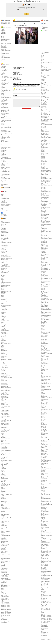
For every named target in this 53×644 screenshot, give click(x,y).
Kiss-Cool (2, 589)
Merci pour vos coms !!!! (4, 578)
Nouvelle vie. (3, 471)
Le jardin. (2, 416)
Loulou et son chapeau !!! (5, 397)
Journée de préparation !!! (5, 104)
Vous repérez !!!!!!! (4, 248)
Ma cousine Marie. (4, 597)
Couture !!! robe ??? (4, 142)
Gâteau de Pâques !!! (4, 408)
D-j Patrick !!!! (3, 34)
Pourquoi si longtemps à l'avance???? (4, 620)
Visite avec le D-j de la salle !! (5, 171)
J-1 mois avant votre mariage (5, 75)
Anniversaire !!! (3, 340)
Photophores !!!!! (3, 130)
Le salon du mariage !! (4, 164)
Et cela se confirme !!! (4, 381)
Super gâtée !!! (3, 380)
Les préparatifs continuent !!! (5, 351)
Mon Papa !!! (3, 58)
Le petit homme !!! (4, 319)
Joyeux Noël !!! (3, 313)
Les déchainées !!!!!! (4, 251)
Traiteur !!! (3, 184)
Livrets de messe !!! (4, 295)
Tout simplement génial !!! (5, 330)
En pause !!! (3, 434)
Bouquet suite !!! (3, 421)
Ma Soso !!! (3, 489)
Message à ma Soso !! (4, 336)
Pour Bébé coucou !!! (4, 513)
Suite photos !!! (3, 36)
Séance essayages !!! (4, 89)
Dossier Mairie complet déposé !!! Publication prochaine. (6, 260)
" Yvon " (2, 369)
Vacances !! (3, 346)
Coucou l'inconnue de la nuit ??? (6, 518)
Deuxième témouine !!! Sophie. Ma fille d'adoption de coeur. (6, 51)
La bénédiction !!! (3, 86)
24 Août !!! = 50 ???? (4, 341)
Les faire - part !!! (3, 159)
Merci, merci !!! (3, 252)
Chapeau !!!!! (3, 178)
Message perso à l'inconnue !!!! (5, 438)
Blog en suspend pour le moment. (6, 535)
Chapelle (43, 27)
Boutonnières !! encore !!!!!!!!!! (5, 168)
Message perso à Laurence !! (5, 602)
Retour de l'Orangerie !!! (5, 81)
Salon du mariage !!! (4, 324)
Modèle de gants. (3, 154)
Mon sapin (2, 319)
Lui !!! (2, 55)
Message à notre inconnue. (5, 560)
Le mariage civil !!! (4, 129)
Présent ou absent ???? (4, 273)
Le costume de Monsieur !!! (5, 107)
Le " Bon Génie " (3, 30)
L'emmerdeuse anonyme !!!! (5, 414)
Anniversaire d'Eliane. (4, 418)
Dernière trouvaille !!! (4, 168)
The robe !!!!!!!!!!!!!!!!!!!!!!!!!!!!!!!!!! (6, 77)
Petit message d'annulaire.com (5, 317)
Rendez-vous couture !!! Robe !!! (6, 148)
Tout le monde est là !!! (4, 374)
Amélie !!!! (2, 68)
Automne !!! (3, 498)
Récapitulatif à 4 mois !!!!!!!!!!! (5, 103)
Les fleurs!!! (3, 540)
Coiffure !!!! (3, 278)
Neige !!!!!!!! (3, 458)
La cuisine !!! (3, 471)
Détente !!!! (3, 235)
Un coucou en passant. (4, 525)
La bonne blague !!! (4, 269)
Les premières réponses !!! (5, 106)
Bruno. (2, 427)
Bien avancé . (3, 468)
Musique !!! (3, 87)
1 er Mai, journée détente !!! (5, 397)
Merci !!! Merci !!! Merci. (5, 587)
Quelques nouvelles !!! (4, 322)
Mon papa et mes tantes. (4, 45)
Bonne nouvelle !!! (4, 527)
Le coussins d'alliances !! (4, 171)
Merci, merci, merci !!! (4, 569)
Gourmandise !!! (3, 391)
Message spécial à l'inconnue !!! (6, 431)
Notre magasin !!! (3, 330)
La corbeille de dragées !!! (5, 354)
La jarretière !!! (3, 170)
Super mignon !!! (3, 549)
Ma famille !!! (3, 32)
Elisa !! (2, 316)
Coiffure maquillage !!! (4, 100)
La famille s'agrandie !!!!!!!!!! (5, 376)
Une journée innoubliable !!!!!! (5, 211)
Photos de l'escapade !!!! (4, 476)
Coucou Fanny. (3, 561)
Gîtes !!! (2, 133)
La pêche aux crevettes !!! (5, 571)
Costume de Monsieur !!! (5, 108)
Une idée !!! (3, 139)
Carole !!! (2, 437)
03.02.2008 (2, 449)
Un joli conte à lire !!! (4, 564)
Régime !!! (2, 488)
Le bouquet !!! (3, 114)
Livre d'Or (45, 20)
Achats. (2, 169)
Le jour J (4, 191)
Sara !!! (2, 222)
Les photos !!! (3, 101)
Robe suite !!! (3, 443)
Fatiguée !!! (3, 279)
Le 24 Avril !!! (3, 283)
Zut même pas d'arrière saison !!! (6, 547)
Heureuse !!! (3, 279)
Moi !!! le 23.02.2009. (4, 436)
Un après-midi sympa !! (4, 618)
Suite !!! (2, 167)
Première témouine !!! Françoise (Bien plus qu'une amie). (6, 52)
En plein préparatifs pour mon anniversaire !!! (5, 562)
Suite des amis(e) (3, 556)
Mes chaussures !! (3, 84)
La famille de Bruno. (4, 48)
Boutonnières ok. (3, 172)
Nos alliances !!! (3, 105)
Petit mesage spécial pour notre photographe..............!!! (5, 586)
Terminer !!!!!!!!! (3, 415)
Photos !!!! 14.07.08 (4, 596)
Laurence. (2, 609)
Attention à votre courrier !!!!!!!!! (6, 306)
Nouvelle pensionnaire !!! (5, 503)
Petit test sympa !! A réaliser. (5, 515)
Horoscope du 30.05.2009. (5, 387)
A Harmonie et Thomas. (4, 433)
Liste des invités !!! (4, 149)
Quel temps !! (3, 511)
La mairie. (2, 143)
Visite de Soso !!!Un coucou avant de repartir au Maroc (6, 378)
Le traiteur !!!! (3, 69)
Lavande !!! (3, 174)
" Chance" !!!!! (3, 601)
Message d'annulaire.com (5, 77)
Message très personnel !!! (5, 517)
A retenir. (2, 522)
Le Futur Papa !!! (3, 420)
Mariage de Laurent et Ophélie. (6, 430)
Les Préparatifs (5, 64)
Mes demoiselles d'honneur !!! (5, 206)
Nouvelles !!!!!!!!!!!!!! (4, 431)
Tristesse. (2, 505)
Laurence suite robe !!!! (4, 579)
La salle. (2, 185)
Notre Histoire (5, 20)
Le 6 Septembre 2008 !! (4, 545)
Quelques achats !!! (4, 539)
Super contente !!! (3, 437)
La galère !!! (3, 353)
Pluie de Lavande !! (4, 104)
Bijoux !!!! (2, 453)
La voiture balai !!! (4, 148)
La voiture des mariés (4, 356)
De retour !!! (3, 344)
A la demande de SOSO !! (5, 392)
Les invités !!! (3, 87)
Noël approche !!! (3, 481)
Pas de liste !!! (3, 189)
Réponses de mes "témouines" (5, 132)
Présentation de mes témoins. (5, 53)
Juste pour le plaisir (4, 456)
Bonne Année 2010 (4, 313)
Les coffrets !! (3, 198)
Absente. (2, 491)
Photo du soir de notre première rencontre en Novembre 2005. (6, 23)
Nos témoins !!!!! (3, 72)
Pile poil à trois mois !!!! (4, 288)
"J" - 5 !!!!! (3, 225)
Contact (44, 31)
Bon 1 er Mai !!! (3, 399)
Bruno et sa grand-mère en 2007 (6, 57)
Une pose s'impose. (4, 538)
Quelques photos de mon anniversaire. (4, 542)
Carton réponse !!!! (4, 302)
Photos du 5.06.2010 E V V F (5, 252)
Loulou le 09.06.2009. (4, 372)
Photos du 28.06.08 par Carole (5, 604)
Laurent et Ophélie (4, 59)
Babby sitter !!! (3, 94)
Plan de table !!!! (3, 67)
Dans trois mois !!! (4, 419)
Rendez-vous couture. (4, 156)
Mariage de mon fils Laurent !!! (6, 442)
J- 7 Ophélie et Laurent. (4, 367)
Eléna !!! (2, 36)
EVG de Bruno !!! (3, 71)
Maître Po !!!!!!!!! (3, 249)
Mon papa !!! (3, 31)
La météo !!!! (3, 224)
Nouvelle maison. (3, 472)
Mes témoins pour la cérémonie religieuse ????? (5, 49)
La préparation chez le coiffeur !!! (6, 205)
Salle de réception (45, 25)
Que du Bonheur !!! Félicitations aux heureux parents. (6, 40)
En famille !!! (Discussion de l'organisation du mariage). (5, 411)
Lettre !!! (2, 300)
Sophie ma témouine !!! (4, 448)
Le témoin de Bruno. (4, 47)
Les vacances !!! (3, 581)
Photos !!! (2, 207)
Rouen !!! (2, 262)
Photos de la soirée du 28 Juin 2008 (6, 613)
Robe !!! (2, 144)
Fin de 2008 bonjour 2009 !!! (5, 460)
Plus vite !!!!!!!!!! (3, 385)
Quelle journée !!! (3, 617)
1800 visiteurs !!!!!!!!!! (4, 499)
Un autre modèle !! (4, 445)
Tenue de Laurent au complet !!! (6, 390)
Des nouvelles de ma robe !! (5, 79)
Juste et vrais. (3, 566)
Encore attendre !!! (4, 262)
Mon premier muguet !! (4, 398)
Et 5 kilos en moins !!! (4, 425)
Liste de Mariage (6, 188)
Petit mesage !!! (3, 312)
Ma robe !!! (3, 182)
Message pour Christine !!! (5, 490)
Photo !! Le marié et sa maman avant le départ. (5, 363)
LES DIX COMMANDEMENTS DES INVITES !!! (6, 292)
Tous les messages (45, 52)
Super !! (2, 348)
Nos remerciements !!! (4, 221)
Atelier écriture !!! (4, 67)
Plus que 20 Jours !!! (4, 245)
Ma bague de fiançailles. (4, 24)
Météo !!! (2, 249)
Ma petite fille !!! (3, 316)
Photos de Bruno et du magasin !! (6, 299)
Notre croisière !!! (3, 215)
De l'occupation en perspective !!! (6, 494)
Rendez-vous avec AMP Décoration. (6, 282)
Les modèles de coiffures (4, 100)
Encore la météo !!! (4, 228)
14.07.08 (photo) (3, 593)
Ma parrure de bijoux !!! (4, 70)
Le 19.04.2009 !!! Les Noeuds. (5, 405)
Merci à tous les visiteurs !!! (5, 545)
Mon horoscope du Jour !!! (5, 272)
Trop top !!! (3, 335)
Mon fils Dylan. (3, 56)
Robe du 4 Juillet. (3, 365)
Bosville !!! (2, 400)
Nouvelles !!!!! (3, 326)
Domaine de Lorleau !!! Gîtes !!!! (6, 82)
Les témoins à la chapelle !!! (5, 137)
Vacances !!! (3, 343)
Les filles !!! (3, 250)
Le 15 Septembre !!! (4, 336)
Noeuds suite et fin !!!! (4, 126)
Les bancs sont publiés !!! (5, 255)
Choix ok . (2, 173)
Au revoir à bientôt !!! (4, 345)
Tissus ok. (2, 163)
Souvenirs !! (3, 524)
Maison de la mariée (45, 27)
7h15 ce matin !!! (3, 229)
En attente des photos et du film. (6, 222)
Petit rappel (3, 410)
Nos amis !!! (3, 591)
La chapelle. (3, 160)
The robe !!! (3, 383)
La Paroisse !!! (3, 311)
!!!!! (1, 150)
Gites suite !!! (3, 112)
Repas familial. (3, 509)
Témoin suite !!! (3, 46)
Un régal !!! (3, 492)
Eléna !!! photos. (3, 39)
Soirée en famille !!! (4, 501)
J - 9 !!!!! (2, 231)
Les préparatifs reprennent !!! (5, 342)
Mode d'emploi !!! (4, 563)
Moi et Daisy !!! (3, 435)
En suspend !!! (3, 538)
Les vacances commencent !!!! (5, 574)
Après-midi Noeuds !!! (4, 406)
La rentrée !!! (3, 548)
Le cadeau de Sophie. (4, 462)
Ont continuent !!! (4, 107)
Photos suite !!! (3, 203)
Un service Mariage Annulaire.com (46, 639)
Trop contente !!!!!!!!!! (4, 274)
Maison (2, 518)
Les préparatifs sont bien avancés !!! (6, 259)
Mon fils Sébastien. (4, 41)
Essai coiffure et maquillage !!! (5, 76)
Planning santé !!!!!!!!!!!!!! (5, 522)
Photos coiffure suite (4, 202)
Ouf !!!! (2, 282)
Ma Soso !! (2, 301)
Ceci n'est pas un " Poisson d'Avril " (6, 420)
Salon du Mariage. (4, 496)
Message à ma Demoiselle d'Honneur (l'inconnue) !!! (5, 423)
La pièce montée (3, 355)
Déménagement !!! (4, 474)
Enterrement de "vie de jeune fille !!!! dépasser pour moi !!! (6, 338)
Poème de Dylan (3, 379)
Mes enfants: (3, 60)
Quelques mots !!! (3, 548)
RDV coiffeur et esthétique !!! (5, 98)
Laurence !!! (3, 382)
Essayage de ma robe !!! (4, 255)
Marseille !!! (3, 228)
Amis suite (2, 557)
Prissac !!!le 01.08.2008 (4, 576)
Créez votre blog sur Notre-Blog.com (47, 638)
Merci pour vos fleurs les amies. (6, 603)
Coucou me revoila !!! (4, 455)
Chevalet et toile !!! (4, 162)
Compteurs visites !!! (4, 368)
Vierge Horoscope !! (4, 285)
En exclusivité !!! (3, 396)
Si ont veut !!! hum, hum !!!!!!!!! (6, 508)
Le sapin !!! (3, 465)
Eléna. (2, 429)
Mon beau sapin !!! (4, 468)
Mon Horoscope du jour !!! (5, 240)
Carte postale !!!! (3, 573)
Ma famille (2, 62)
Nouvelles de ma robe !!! (4, 371)
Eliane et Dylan (3, 57)
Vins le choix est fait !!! (4, 158)
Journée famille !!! (4, 491)
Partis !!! (2, 305)
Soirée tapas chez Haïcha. (5, 599)
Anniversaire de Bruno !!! (5, 452)
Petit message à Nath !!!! (4, 238)
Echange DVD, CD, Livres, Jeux (46, 640)
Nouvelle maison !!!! (4, 528)
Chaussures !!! (3, 151)
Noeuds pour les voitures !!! (5, 140)
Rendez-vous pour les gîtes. (5, 114)
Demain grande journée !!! (5, 516)
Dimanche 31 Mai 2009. (4, 384)
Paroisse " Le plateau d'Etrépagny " (6, 158)
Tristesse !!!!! (3, 386)
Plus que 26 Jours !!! (4, 280)
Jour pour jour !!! (3, 600)
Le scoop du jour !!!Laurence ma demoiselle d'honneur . (6, 44)
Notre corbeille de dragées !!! (5, 198)
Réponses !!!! (3, 94)
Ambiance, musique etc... (5, 92)
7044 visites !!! (3, 310)
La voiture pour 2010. (4, 569)
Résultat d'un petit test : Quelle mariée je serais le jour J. (5, 485)
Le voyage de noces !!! (4, 215)
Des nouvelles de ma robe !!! (5, 272)
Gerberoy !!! (3, 404)
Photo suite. (3, 357)
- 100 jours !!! (3, 293)
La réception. (3, 161)
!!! (1, 323)
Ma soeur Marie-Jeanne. (4, 43)
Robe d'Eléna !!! (3, 370)
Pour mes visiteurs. (4, 536)
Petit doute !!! (3, 124)
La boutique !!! (3, 337)
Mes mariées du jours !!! (4, 245)
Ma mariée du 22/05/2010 (5, 265)
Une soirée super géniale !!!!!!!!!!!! (6, 256)
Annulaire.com (3, 304)
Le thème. (2, 183)
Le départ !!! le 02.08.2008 (5, 575)
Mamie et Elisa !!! (3, 315)
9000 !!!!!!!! (3, 276)
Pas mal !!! (2, 505)
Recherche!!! (3, 164)
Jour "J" (2, 364)
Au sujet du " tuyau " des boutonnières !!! (5, 552)
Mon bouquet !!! (3, 201)
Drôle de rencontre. (4, 25)
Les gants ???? (3, 155)
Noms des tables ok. (4, 131)
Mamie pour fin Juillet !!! (5, 309)
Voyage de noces (6, 213)
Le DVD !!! (3, 85)
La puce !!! (2, 428)
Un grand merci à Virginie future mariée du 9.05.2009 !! (6, 393)
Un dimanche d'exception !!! (5, 404)
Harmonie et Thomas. (4, 389)
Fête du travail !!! (3, 400)
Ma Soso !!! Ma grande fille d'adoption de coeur (5, 622)
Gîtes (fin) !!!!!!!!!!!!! (4, 111)
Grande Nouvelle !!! (4, 352)
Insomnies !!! (3, 525)
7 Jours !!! (2, 223)
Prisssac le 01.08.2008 (4, 575)
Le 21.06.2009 (3, 370)
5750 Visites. (3, 340)
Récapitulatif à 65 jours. (4, 84)
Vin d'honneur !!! (3, 161)
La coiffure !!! (3, 157)
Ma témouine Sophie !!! (4, 464)
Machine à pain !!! (4, 493)
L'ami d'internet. (3, 614)
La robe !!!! (3, 180)
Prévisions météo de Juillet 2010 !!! (6, 286)
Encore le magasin (4, 328)
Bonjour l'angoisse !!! (4, 253)
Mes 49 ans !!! (3, 543)
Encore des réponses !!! (4, 99)
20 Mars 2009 (3, 432)
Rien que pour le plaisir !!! (5, 424)
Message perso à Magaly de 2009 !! (6, 529)
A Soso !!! (2, 463)
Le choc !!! (2, 120)
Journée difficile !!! (4, 582)
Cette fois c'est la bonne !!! (5, 504)
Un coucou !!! (3, 220)
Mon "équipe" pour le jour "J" (6, 375)
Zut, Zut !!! (3, 474)
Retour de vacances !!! (4, 572)
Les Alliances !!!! (3, 123)
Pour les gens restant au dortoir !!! (6, 95)
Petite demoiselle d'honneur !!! (5, 111)
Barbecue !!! (3, 621)
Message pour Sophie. (4, 291)
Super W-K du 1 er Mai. (4, 281)
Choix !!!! (2, 528)
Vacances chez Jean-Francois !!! (6, 577)
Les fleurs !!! (3, 329)
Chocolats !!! (3, 488)
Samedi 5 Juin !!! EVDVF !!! (5, 259)
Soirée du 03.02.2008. (4, 450)
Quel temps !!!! (3, 247)
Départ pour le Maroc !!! (5, 426)
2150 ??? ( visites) (3, 484)
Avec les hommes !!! (4, 373)
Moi (1, 60)
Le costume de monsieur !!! (5, 110)
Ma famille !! (3, 30)
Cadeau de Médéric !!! (4, 510)
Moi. (2, 512)
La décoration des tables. (5, 185)
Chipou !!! (2, 589)
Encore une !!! (3, 270)
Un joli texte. (3, 153)
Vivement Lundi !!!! (4, 244)
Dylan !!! (2, 74)
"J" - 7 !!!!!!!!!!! (3, 230)
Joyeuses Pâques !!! (4, 409)
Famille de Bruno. (4, 33)
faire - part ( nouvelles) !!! (5, 141)
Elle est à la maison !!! (4, 70)
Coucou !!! (2, 323)
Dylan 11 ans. (3, 481)
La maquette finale (4, 333)
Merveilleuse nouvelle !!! (4, 447)
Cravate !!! (2, 166)
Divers (3, 218)
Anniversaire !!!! (3, 307)
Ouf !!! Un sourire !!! (4, 583)
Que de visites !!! (3, 480)
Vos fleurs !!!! (3, 201)
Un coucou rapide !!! (4, 390)
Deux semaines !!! (3, 237)
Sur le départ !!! (3, 314)
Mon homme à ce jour (4, 61)
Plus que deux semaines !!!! (5, 239)
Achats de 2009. (3, 152)
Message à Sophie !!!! (4, 588)
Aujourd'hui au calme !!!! (5, 582)
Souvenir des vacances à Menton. (6, 343)
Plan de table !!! (3, 80)
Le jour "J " (3, 193)
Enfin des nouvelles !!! (4, 308)
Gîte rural (43, 28)
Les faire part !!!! (3, 309)
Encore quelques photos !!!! (5, 596)
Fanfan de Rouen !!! (4, 286)
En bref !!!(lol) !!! (3, 475)
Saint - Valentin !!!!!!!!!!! (4, 439)
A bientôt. (2, 473)
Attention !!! (3, 289)
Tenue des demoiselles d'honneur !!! (6, 131)
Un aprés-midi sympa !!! (4, 514)
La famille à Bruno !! (4, 29)
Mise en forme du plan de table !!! (6, 90)
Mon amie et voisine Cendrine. (5, 546)
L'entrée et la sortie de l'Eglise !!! (6, 127)
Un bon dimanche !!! (4, 151)
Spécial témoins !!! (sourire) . (5, 526)
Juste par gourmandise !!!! (5, 413)
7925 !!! (2, 294)
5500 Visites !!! (3, 346)
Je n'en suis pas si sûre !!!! (5, 268)
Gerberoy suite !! (3, 403)
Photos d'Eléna (3, 38)
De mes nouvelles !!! (4, 427)
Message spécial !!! (4, 537)
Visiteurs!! (2, 511)
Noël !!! (2, 467)
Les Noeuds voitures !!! (4, 125)
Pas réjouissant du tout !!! (5, 236)
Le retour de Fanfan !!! (4, 457)
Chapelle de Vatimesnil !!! (5, 78)
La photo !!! (3, 303)
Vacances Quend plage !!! (5, 570)
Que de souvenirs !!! (4, 508)
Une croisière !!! (3, 216)
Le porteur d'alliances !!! (5, 349)
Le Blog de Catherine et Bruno (26, 1)
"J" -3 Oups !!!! (3, 225)
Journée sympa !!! (4, 565)
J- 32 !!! (2, 254)
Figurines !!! (3, 124)
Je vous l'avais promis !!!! (5, 590)
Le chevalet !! (3, 165)
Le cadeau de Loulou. (4, 541)
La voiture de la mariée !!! (5, 205)
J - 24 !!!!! (2, 73)
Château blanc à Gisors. (4, 414)
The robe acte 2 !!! (4, 73)
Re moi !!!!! (3, 54)
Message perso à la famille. (5, 533)
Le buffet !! (3, 356)
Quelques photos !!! (4, 209)
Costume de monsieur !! (4, 66)
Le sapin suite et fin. (4, 464)
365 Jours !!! (3, 353)
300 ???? (2, 334)
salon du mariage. (3, 502)
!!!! (1, 303)
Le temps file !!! (3, 299)
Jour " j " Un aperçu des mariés (6, 210)
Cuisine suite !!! (3, 469)
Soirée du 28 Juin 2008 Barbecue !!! (6, 609)
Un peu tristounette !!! (4, 373)
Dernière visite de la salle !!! (5, 83)
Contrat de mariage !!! (4, 109)
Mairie (43, 26)
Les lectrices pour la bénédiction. (6, 97)
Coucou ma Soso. (3, 565)
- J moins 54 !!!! (3, 269)
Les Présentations (6, 27)
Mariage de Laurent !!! (4, 544)
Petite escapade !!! (4, 479)
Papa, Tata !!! (3, 276)
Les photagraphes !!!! (4, 232)
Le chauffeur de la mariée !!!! (5, 35)
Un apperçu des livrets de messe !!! (6, 102)
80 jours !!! (2, 284)
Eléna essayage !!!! (4, 306)
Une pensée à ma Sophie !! (5, 599)
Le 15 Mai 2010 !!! (4, 271)
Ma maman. (3, 42)
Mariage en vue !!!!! (4, 458)
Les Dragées (3, 412)
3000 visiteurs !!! (3, 447)
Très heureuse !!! (3, 401)
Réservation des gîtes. (4, 122)
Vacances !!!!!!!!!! (3, 498)
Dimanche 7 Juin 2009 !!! (5, 380)
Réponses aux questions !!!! (5, 232)
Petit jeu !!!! (3, 486)
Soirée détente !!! (3, 235)
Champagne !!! (3, 91)
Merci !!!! (2, 602)
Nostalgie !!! (3, 22)
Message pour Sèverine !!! (5, 318)
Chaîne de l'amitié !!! (4, 383)
